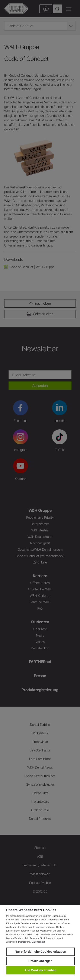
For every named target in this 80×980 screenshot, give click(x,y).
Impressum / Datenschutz (31, 942)
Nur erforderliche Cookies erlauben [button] (40, 952)
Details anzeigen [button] (40, 961)
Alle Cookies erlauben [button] (40, 970)
